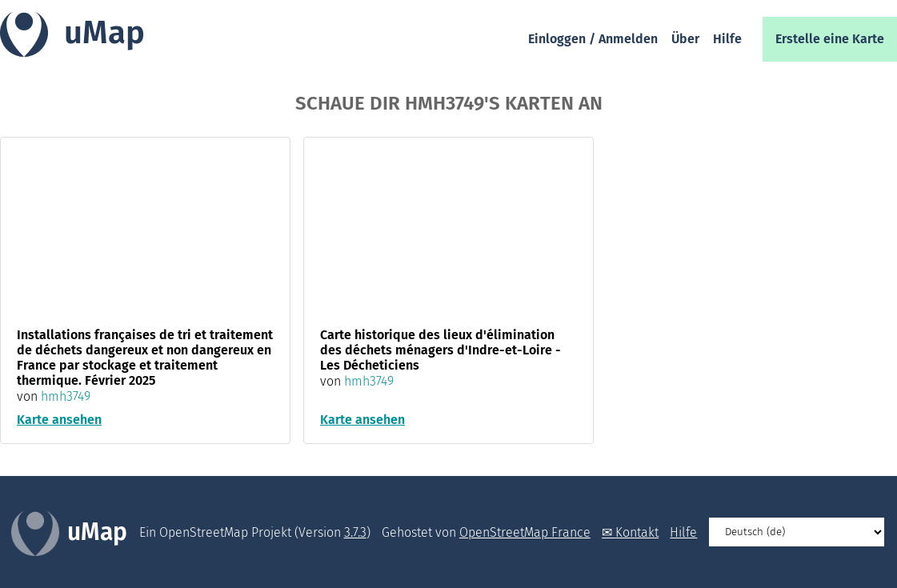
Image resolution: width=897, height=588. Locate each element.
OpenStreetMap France (525, 532)
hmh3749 (66, 396)
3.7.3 (355, 532)
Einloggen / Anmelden (593, 39)
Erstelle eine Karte (830, 39)
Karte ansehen (59, 420)
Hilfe (727, 39)
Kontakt (637, 532)
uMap (104, 33)
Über (685, 39)
